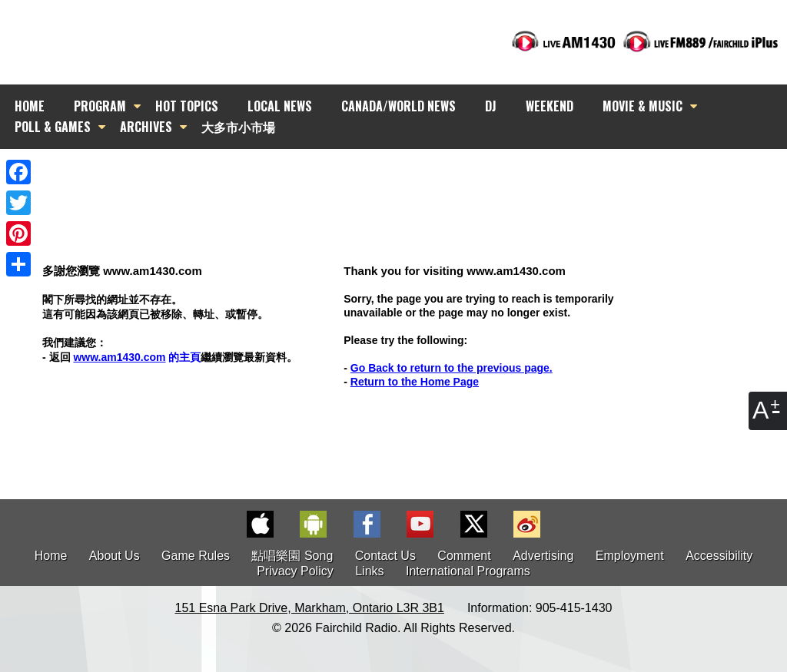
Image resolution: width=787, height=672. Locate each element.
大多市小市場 (238, 127)
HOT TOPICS (187, 106)
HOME (30, 106)
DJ (491, 106)
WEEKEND (550, 106)
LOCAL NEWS (280, 106)
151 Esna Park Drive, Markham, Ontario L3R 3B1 (310, 608)
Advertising (543, 556)
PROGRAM (100, 106)
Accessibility (719, 556)
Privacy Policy (295, 571)
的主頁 (137, 357)
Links (369, 571)
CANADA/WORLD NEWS (398, 106)
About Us (115, 556)
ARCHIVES (146, 127)
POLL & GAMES (53, 127)
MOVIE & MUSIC (643, 106)
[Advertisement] (407, 177)
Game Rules (196, 556)
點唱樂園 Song (294, 556)
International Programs (468, 571)
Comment (464, 556)
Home (51, 556)
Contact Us (385, 556)
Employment (630, 556)
